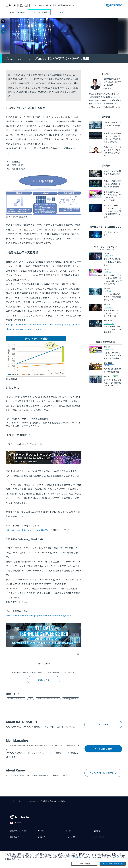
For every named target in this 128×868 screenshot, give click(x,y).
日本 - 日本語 (16, 823)
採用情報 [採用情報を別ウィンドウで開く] (14, 837)
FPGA (31, 699)
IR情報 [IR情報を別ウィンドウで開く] (40, 837)
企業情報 (97, 831)
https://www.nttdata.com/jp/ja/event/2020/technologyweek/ (39, 616)
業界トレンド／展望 (17, 13)
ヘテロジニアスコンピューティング (48, 699)
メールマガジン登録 (103, 749)
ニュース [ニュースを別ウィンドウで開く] (69, 837)
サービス (41, 831)
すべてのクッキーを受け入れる (113, 864)
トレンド (20, 801)
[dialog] (64, 859)
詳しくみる (103, 725)
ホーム (12, 801)
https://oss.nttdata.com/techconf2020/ (27, 530)
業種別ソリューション (19, 831)
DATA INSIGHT (31, 801)
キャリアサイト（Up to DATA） (102, 773)
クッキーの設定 (84, 864)
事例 (62, 13)
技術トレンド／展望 (39, 12)
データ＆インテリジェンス (16, 699)
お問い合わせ (44, 664)
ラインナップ (99, 837)
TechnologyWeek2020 (71, 699)
